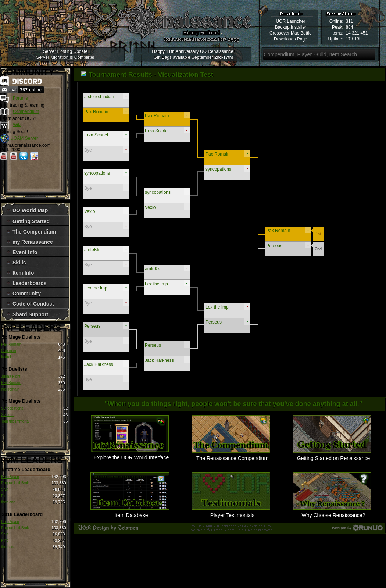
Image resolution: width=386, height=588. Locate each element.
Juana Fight (11, 376)
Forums (20, 98)
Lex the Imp (96, 288)
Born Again (10, 477)
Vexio (90, 211)
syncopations (97, 173)
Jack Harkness (99, 364)
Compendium (26, 111)
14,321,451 (357, 33)
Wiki (17, 125)
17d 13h (353, 39)
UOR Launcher (290, 21)
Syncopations (12, 408)
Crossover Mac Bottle (291, 33)
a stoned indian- (100, 97)
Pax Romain (11, 344)
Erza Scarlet (96, 135)
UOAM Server (24, 138)
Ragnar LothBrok (15, 483)
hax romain (10, 389)
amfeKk (92, 250)
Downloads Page (291, 39)
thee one (8, 502)
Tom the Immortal (15, 421)
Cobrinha (9, 351)
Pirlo (5, 496)
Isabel (6, 357)
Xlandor (7, 415)
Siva (5, 489)
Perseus (92, 326)
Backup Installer (291, 27)
